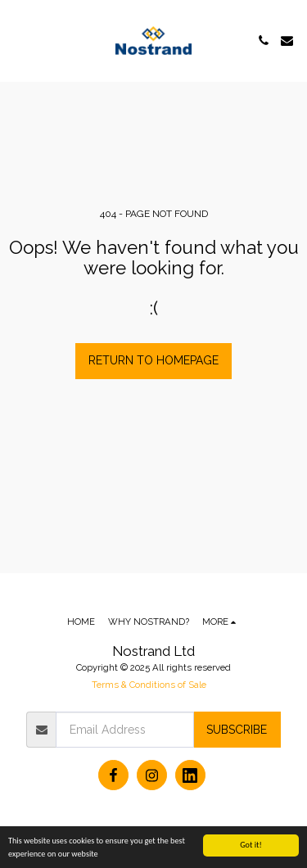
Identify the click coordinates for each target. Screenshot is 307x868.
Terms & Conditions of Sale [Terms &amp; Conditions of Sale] (149, 685)
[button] (18, 40)
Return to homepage (153, 360)
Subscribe (237, 730)
